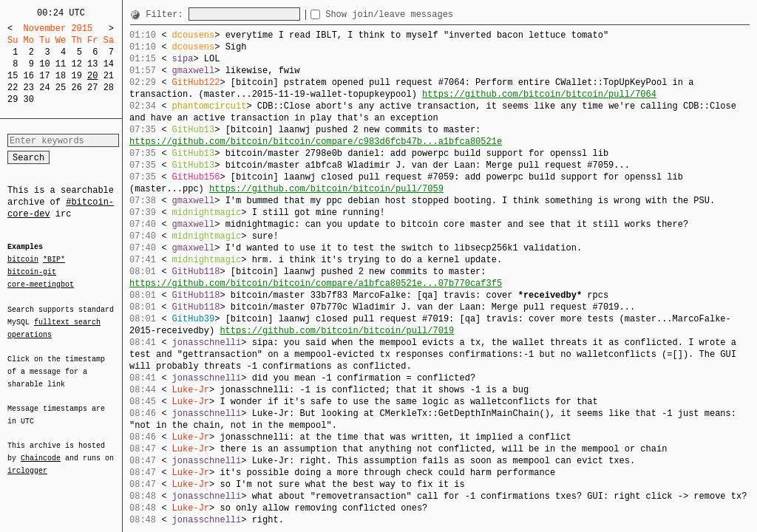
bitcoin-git (32, 272)
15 (13, 76)
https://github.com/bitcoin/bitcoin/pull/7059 (326, 189)
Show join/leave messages (416, 14)
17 (44, 76)
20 (92, 76)
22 (13, 88)
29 (13, 99)
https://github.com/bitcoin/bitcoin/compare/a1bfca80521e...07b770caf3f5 (316, 283)
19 (76, 76)
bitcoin (23, 260)
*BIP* (54, 260)
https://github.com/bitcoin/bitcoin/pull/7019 (337, 331)
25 (61, 88)
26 (76, 88)
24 (44, 88)
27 (92, 88)
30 (29, 99)
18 (61, 76)
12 (76, 64)
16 (29, 76)
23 (29, 88)
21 (109, 76)
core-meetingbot (41, 284)
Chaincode (41, 449)
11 (61, 64)
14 (109, 64)
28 (109, 88)
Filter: (167, 14)
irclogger (27, 461)
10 (44, 64)
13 (92, 64)
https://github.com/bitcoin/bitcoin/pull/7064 (539, 94)
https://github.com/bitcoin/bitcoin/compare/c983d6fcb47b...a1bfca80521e (316, 141)
